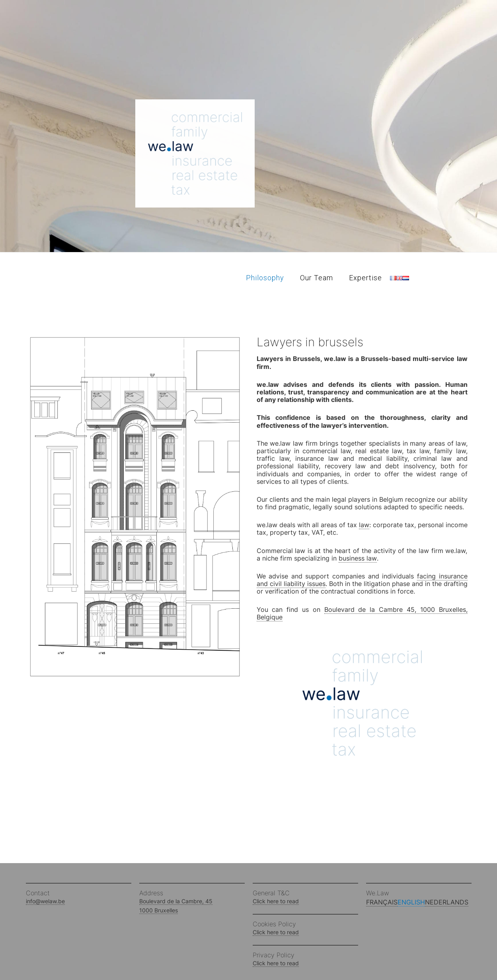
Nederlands (447, 902)
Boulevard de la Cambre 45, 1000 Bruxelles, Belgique (362, 613)
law (364, 525)
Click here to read (276, 901)
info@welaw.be (45, 901)
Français (382, 902)
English (411, 902)
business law (358, 558)
